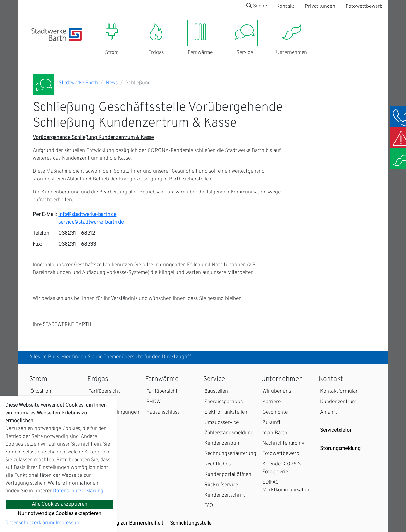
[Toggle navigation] (35, 45)
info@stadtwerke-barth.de (87, 215)
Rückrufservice (221, 485)
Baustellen (216, 391)
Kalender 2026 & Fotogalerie (282, 468)
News (112, 83)
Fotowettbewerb (364, 6)
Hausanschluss (163, 412)
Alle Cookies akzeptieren (60, 504)
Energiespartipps (223, 402)
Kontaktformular (339, 391)
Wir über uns (277, 391)
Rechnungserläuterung (230, 454)
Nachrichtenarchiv (283, 443)
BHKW (153, 402)
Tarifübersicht (104, 391)
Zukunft (271, 423)
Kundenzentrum (222, 443)
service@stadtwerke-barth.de (91, 222)
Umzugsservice (221, 423)
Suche (257, 6)
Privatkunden (320, 6)
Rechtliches (217, 464)
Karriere (271, 402)
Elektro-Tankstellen (226, 412)
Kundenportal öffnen (228, 475)
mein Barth (275, 433)
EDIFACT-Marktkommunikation (287, 486)
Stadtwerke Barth (78, 83)
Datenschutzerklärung (78, 491)
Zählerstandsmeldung (229, 433)
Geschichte (275, 412)
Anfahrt (329, 412)
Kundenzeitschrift (225, 495)
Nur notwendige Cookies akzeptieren (60, 514)
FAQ (209, 506)
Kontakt (285, 6)
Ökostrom (42, 391)
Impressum (68, 523)
